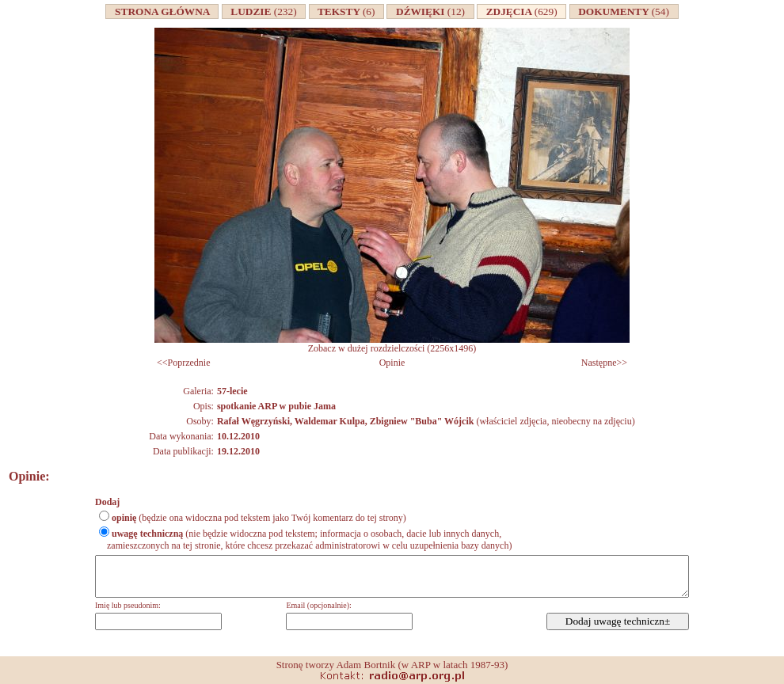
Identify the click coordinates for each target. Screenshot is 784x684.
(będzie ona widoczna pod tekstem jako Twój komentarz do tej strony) (259, 518)
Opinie (392, 363)
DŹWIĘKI (430, 11)
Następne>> (604, 363)
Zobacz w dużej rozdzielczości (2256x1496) (392, 344)
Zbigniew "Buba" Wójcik (422, 421)
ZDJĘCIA (521, 11)
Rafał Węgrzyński (253, 421)
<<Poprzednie (184, 363)
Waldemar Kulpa (330, 421)
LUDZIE (264, 11)
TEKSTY (347, 11)
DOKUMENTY (624, 11)
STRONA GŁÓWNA (162, 11)
